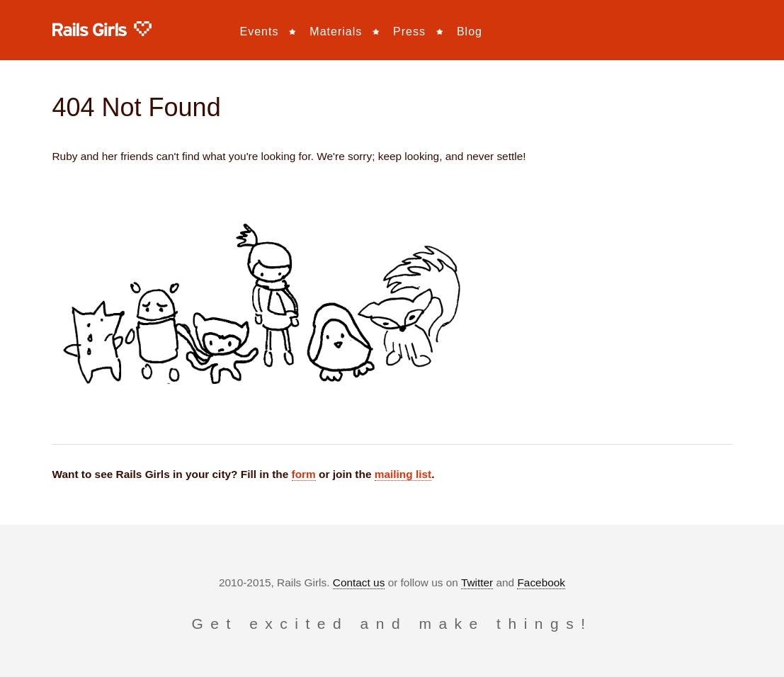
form (304, 474)
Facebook (541, 582)
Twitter (477, 582)
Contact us (359, 582)
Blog (470, 32)
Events (260, 32)
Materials (336, 32)
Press (409, 32)
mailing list (403, 474)
